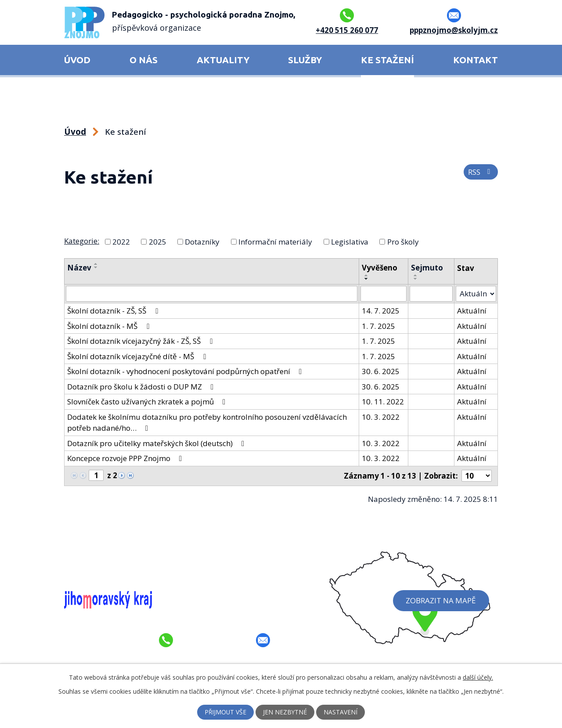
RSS (481, 172)
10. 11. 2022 (383, 402)
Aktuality (223, 60)
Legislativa (350, 241)
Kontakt (476, 60)
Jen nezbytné (286, 712)
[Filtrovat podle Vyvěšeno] (384, 294)
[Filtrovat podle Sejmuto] (431, 294)
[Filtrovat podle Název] (212, 294)
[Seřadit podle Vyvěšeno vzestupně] (367, 275)
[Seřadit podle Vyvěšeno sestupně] (367, 279)
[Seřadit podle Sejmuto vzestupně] (416, 275)
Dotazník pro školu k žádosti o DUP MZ (142, 386)
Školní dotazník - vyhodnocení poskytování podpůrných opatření (186, 371)
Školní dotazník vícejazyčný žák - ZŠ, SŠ (141, 341)
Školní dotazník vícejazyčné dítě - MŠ (138, 356)
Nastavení (341, 712)
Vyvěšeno (380, 268)
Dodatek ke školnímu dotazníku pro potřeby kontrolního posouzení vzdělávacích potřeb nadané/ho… (207, 422)
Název (79, 268)
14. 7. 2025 (381, 311)
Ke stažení (387, 60)
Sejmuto (427, 268)
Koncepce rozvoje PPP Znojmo (126, 458)
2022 (121, 241)
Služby (305, 60)
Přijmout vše (225, 712)
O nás (144, 60)
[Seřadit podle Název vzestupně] (96, 264)
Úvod (77, 60)
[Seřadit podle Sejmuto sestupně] (416, 279)
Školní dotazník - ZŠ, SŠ (114, 311)
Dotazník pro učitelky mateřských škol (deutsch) (157, 443)
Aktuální (472, 311)
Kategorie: (82, 241)
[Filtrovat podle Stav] (476, 294)
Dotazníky (202, 241)
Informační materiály (275, 241)
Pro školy (403, 241)
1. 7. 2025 (379, 326)
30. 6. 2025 (381, 371)
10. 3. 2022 (381, 416)
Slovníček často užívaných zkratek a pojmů (148, 402)
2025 (158, 241)
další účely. (478, 677)
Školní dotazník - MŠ (110, 326)
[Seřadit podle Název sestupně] (96, 267)
